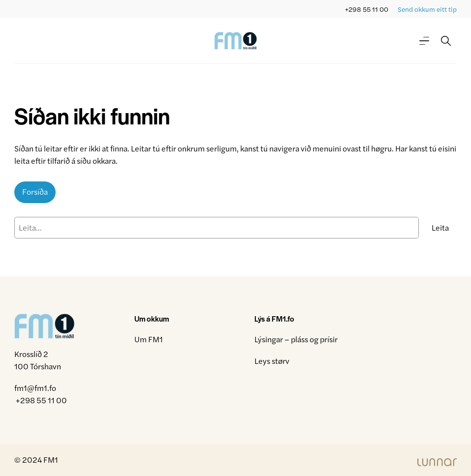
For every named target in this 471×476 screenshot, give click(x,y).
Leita (440, 227)
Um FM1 (149, 339)
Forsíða (35, 192)
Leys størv (272, 361)
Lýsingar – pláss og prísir (296, 339)
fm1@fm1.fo (35, 388)
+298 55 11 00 (367, 9)
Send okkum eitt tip (427, 9)
